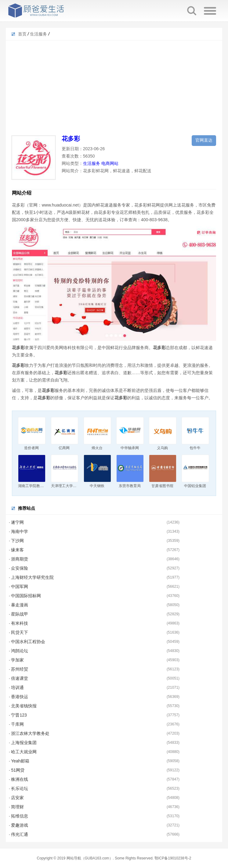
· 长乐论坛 (19, 788)
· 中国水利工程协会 (27, 642)
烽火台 (97, 448)
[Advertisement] (114, 83)
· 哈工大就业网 (23, 752)
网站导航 (74, 858)
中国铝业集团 (195, 486)
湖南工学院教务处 (33, 486)
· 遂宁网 (16, 522)
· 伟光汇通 (19, 834)
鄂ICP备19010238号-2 (173, 858)
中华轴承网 (130, 448)
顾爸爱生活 (36, 11)
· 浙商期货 (19, 559)
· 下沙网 (16, 541)
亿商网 (64, 448)
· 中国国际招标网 (25, 596)
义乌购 (162, 448)
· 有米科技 (19, 623)
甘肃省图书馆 (162, 486)
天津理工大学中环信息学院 (73, 486)
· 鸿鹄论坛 (19, 651)
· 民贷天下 (19, 632)
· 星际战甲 (19, 614)
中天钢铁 (97, 486)
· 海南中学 (19, 531)
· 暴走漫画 (19, 605)
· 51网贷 (17, 770)
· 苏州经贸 (19, 669)
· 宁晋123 (18, 715)
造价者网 (31, 448)
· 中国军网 (19, 587)
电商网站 (110, 163)
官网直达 (204, 140)
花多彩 (71, 139)
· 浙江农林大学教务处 (29, 733)
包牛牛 (195, 448)
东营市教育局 (130, 486)
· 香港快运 (19, 697)
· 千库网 (16, 724)
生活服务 (38, 34)
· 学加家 (16, 660)
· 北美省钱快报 (23, 706)
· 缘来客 (16, 550)
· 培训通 (16, 687)
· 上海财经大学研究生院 (31, 577)
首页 (22, 34)
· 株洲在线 (19, 779)
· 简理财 (16, 807)
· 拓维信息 (19, 816)
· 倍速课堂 (19, 678)
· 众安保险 (19, 568)
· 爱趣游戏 (19, 825)
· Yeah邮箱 (19, 761)
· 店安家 (16, 798)
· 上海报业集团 (23, 743)
